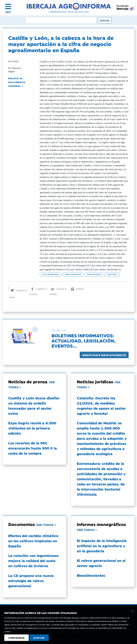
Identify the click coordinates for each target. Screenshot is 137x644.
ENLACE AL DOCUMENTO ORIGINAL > (17, 82)
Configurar (17, 638)
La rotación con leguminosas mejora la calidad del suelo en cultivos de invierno (33, 561)
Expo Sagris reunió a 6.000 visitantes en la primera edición (32, 428)
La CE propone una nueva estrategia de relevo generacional (31, 581)
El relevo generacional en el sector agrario (101, 563)
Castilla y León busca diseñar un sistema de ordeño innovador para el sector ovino (34, 406)
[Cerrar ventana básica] (133, 611)
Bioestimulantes (91, 575)
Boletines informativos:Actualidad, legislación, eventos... (83, 340)
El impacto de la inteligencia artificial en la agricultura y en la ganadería (102, 546)
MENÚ (8, 12)
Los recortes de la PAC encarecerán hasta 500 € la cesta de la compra (33, 448)
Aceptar (39, 638)
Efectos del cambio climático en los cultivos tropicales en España (33, 541)
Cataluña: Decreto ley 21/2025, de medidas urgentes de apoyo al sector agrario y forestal (101, 406)
